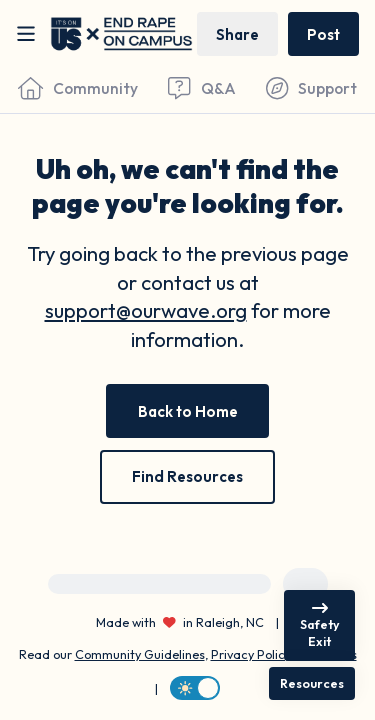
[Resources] (312, 683)
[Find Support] (311, 88)
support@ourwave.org (146, 310)
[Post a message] (323, 33)
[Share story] (237, 33)
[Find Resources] (187, 477)
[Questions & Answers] (201, 88)
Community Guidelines (140, 654)
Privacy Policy (250, 654)
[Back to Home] (188, 411)
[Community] (78, 88)
